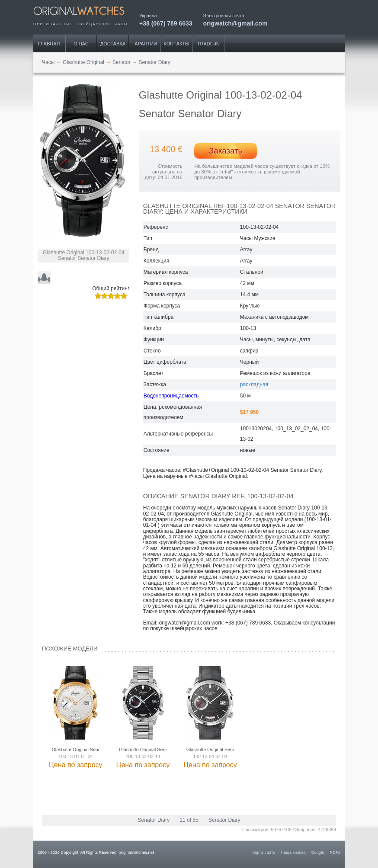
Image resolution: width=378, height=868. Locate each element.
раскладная (254, 384)
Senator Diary (154, 820)
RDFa (335, 852)
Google (318, 852)
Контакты (177, 44)
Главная (49, 44)
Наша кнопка (293, 852)
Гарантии (145, 44)
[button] (115, 160)
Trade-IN (208, 44)
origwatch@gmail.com (235, 23)
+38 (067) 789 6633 (166, 23)
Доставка (113, 44)
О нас (81, 44)
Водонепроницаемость (171, 396)
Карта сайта (264, 852)
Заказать (226, 151)
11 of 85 (189, 820)
